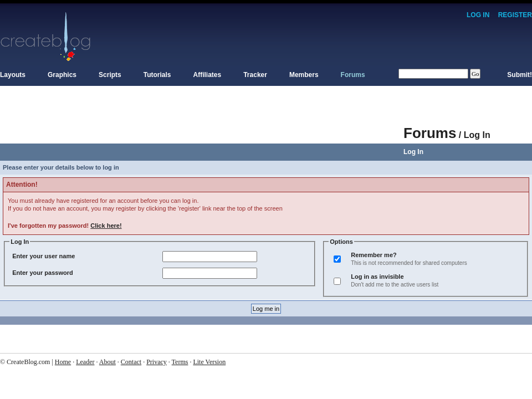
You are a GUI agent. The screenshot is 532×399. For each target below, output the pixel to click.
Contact (131, 362)
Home (63, 362)
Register (515, 15)
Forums (353, 75)
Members (304, 75)
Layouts (13, 75)
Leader (85, 362)
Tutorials (157, 75)
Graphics (62, 75)
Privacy (157, 362)
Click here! (106, 226)
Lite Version (209, 362)
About (108, 362)
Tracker (255, 75)
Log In (478, 15)
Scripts (110, 75)
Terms (180, 362)
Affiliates (208, 75)
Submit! (520, 75)
